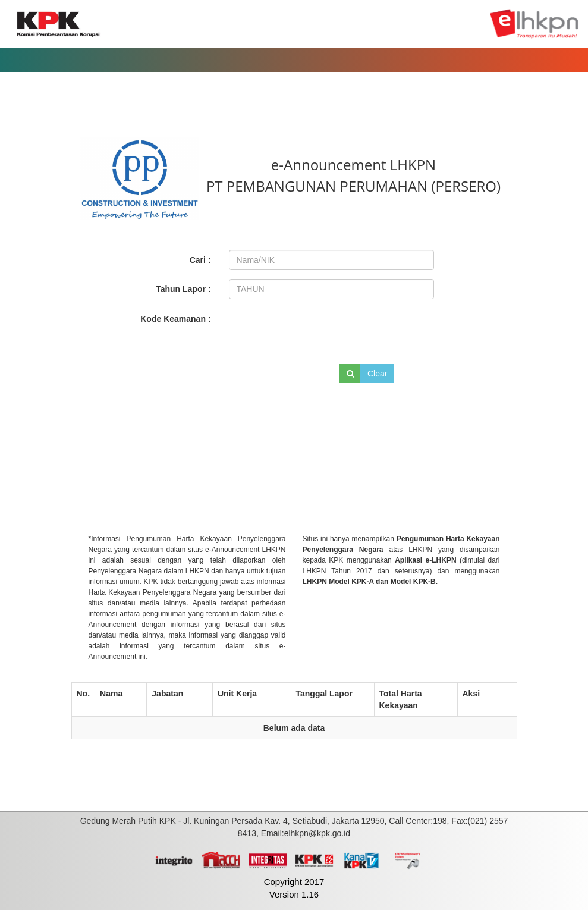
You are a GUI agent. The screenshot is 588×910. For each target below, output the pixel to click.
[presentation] (309, 330)
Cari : (200, 260)
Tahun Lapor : (183, 289)
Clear (377, 374)
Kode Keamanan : (175, 319)
